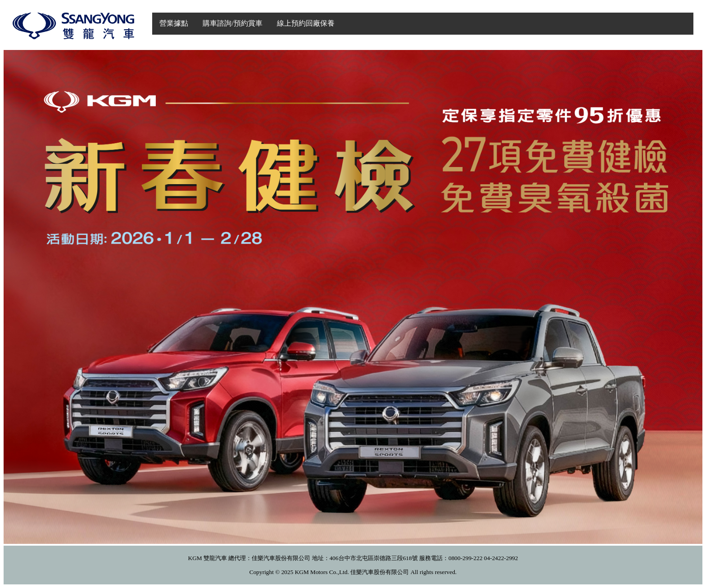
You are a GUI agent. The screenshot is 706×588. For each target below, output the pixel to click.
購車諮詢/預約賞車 (232, 23)
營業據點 (174, 23)
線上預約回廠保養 (306, 23)
